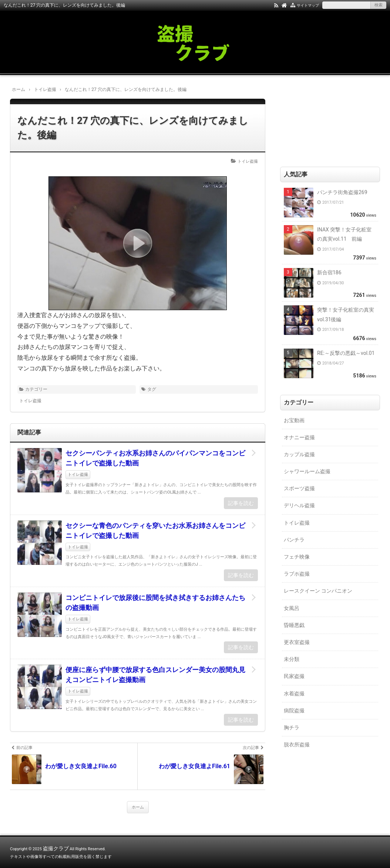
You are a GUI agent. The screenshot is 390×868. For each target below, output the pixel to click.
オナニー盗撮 (299, 437)
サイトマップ (308, 5)
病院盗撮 (294, 711)
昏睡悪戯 (294, 625)
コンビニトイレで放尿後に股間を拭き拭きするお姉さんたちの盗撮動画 (155, 603)
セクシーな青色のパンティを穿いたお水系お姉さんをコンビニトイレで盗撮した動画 (155, 530)
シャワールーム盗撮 (307, 471)
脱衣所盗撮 (297, 745)
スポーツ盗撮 (299, 488)
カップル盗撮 (299, 454)
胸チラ (292, 728)
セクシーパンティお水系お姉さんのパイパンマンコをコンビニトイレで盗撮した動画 (155, 458)
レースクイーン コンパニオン (318, 591)
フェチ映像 (297, 557)
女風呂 (292, 608)
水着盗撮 (294, 694)
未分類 (292, 659)
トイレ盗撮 (248, 161)
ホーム (138, 807)
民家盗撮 (294, 676)
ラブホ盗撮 (297, 574)
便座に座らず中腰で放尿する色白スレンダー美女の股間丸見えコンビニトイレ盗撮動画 (155, 675)
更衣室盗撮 (297, 642)
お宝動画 (294, 420)
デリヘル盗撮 (299, 505)
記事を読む (241, 503)
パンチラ (294, 540)
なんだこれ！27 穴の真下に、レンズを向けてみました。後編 (133, 128)
